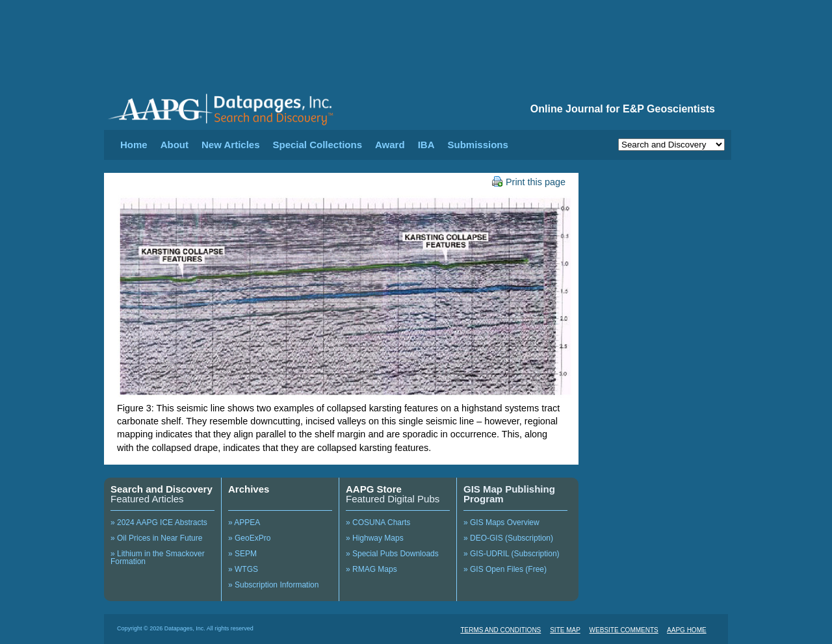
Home (134, 145)
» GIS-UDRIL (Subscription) (512, 554)
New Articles (230, 145)
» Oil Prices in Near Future (156, 538)
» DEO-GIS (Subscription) (508, 538)
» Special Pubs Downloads (392, 554)
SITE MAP (565, 630)
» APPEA (244, 522)
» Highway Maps (375, 538)
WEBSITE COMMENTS (624, 630)
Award (390, 145)
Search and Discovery (162, 489)
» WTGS (243, 569)
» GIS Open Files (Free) (505, 569)
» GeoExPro (249, 538)
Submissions (477, 145)
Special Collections (318, 145)
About (175, 145)
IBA (426, 145)
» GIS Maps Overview (501, 522)
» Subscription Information (273, 585)
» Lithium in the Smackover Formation (158, 558)
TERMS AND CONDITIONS (500, 630)
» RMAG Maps (371, 569)
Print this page (529, 182)
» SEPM (242, 554)
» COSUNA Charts (378, 522)
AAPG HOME (687, 630)
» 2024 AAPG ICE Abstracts (159, 522)
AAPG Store (374, 489)
